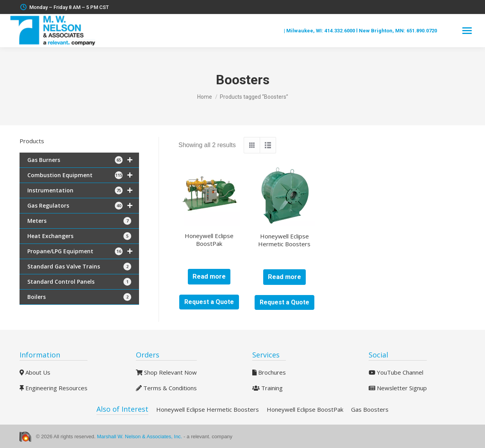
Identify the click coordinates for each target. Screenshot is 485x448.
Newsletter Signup (398, 388)
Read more (209, 276)
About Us (35, 372)
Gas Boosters (370, 409)
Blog (277, 31)
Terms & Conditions (166, 388)
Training (267, 388)
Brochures (269, 372)
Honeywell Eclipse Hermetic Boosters (284, 240)
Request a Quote (209, 302)
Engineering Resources (53, 388)
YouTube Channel (396, 372)
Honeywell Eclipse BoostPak (209, 240)
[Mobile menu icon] (467, 31)
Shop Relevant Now (166, 372)
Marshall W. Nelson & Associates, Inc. (140, 436)
